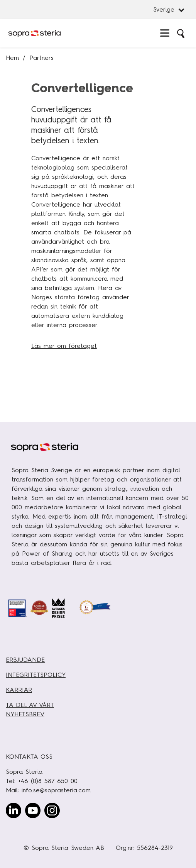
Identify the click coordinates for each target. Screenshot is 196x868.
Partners (41, 58)
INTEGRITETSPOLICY (36, 675)
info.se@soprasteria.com (56, 790)
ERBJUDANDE (25, 660)
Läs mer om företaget (64, 346)
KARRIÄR (19, 690)
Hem (12, 58)
